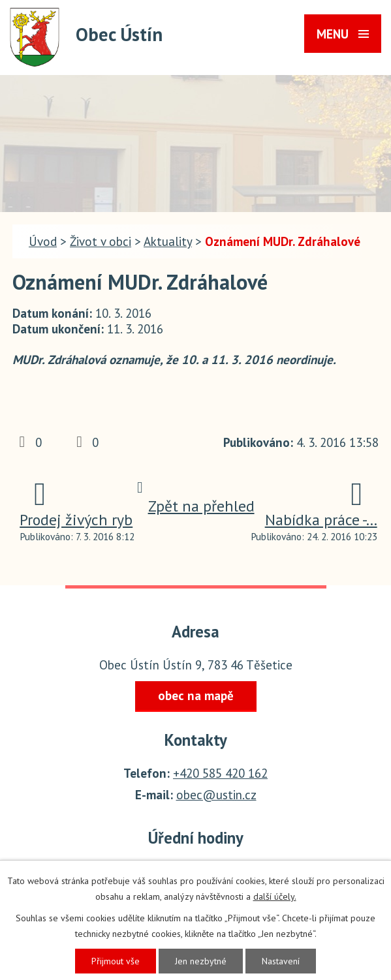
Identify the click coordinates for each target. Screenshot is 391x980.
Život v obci (101, 241)
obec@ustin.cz (216, 795)
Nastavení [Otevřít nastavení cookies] (281, 961)
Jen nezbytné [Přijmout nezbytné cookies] (201, 961)
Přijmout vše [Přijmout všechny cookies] (116, 961)
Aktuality (168, 241)
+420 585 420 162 (220, 773)
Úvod (43, 241)
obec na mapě (196, 696)
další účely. (275, 896)
